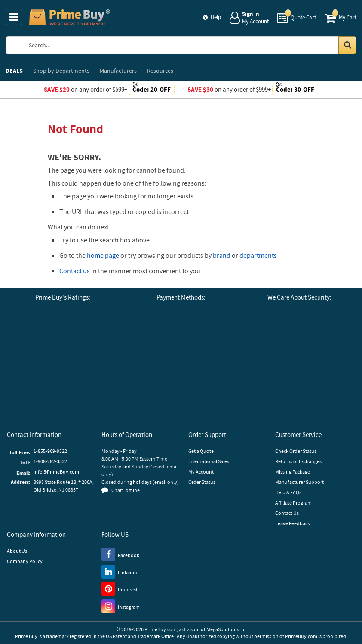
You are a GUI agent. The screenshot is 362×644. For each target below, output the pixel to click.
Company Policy (25, 561)
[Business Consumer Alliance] (63, 344)
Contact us (75, 271)
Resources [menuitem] (160, 71)
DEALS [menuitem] (14, 71)
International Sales (209, 461)
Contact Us (287, 513)
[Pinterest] (120, 588)
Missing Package (293, 472)
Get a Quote (201, 451)
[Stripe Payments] (285, 336)
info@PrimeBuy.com (56, 472)
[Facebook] (120, 554)
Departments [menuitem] (61, 71)
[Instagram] (121, 606)
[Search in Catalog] (347, 45)
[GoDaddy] (299, 391)
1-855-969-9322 (50, 451)
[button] (63, 382)
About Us (17, 551)
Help (216, 17)
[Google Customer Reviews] (24, 344)
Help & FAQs (288, 492)
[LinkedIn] (119, 571)
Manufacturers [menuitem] (118, 71)
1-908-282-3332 (50, 461)
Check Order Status (296, 451)
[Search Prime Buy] (189, 45)
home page (103, 255)
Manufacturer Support (299, 482)
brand (222, 255)
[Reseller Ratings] (101, 344)
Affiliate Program (293, 503)
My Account (201, 472)
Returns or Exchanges (298, 461)
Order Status (202, 482)
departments (258, 255)
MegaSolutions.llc (226, 629)
